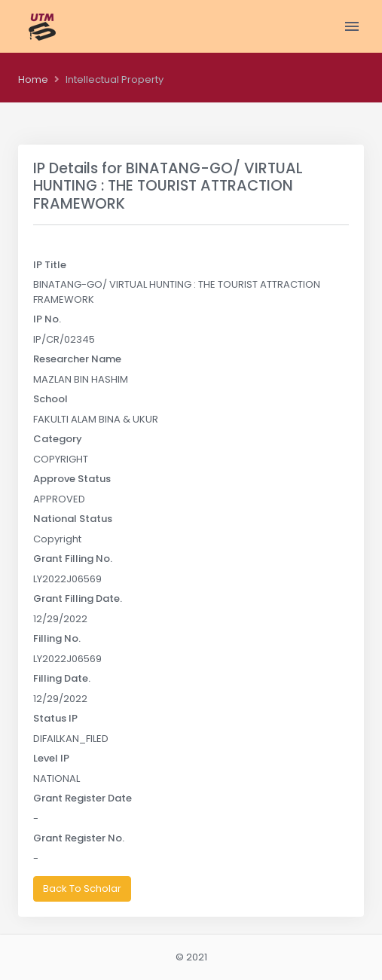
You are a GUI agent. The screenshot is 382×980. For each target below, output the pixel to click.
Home (33, 79)
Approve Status (72, 479)
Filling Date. (62, 678)
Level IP (51, 758)
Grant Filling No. (73, 559)
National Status (73, 519)
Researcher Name (77, 359)
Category (58, 439)
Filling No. (57, 638)
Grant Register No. (79, 838)
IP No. (47, 319)
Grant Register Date (83, 798)
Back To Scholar (82, 888)
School (50, 399)
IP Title (50, 265)
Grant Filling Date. (78, 598)
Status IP (55, 718)
